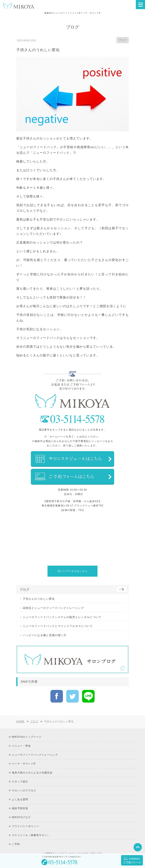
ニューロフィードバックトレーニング (35, 747)
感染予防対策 (20, 801)
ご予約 (16, 837)
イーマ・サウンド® (24, 756)
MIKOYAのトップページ (27, 730)
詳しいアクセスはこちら (73, 571)
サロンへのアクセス (24, 783)
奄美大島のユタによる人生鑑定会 (32, 765)
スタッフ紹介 (20, 774)
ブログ (123, 40)
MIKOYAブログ (21, 810)
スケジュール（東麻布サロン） (31, 828)
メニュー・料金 (21, 739)
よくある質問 (20, 792)
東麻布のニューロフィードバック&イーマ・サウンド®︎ (74, 846)
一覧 (122, 589)
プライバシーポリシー (25, 819)
